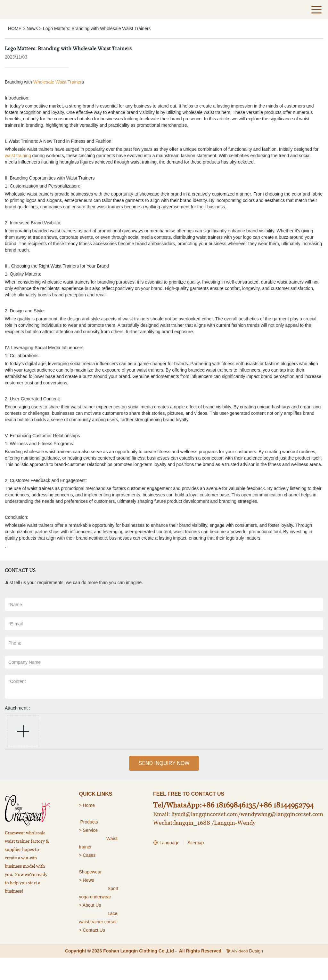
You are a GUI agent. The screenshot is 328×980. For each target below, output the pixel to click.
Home (90, 805)
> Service (89, 830)
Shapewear (90, 872)
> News (87, 880)
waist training (18, 156)
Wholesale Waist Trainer (57, 82)
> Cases (87, 855)
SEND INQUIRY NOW (164, 763)
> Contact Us (92, 930)
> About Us (90, 905)
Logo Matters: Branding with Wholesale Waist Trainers (97, 28)
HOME (15, 28)
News (32, 28)
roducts (91, 822)
